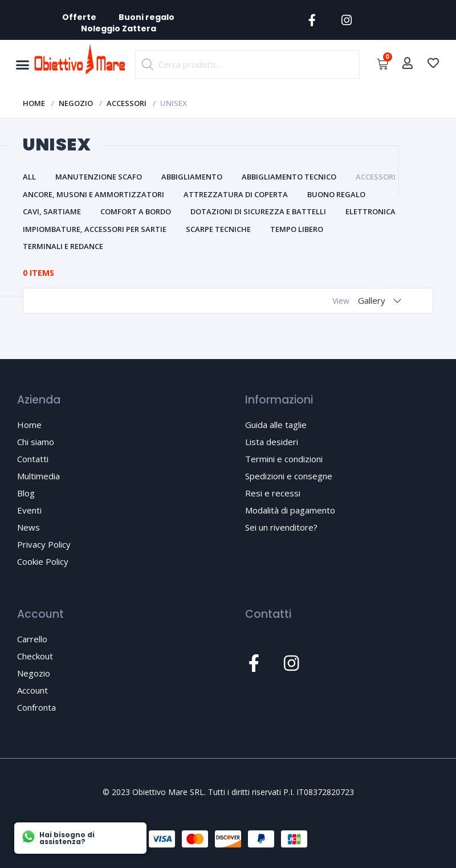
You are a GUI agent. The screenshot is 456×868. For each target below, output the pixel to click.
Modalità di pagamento (290, 510)
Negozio (76, 103)
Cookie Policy (43, 561)
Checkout (35, 656)
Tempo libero (297, 229)
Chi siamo (36, 442)
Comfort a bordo (136, 211)
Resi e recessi (273, 493)
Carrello (32, 639)
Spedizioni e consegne (289, 476)
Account (32, 690)
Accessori (127, 103)
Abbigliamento (192, 177)
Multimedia (38, 476)
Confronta (36, 707)
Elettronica (370, 211)
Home (34, 103)
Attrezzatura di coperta (236, 194)
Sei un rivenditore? (281, 527)
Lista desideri (272, 442)
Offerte (79, 17)
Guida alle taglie (276, 425)
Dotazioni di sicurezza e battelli (258, 211)
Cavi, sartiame (52, 211)
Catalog (55, 300)
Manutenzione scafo (99, 177)
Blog (26, 493)
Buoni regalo (147, 17)
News (28, 527)
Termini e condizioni (284, 459)
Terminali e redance (63, 246)
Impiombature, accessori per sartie (95, 229)
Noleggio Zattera (119, 28)
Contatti (33, 459)
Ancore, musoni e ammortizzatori (93, 194)
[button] (22, 65)
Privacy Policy (44, 544)
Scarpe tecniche (218, 229)
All (29, 177)
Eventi (29, 510)
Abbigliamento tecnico (289, 177)
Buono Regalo (336, 194)
